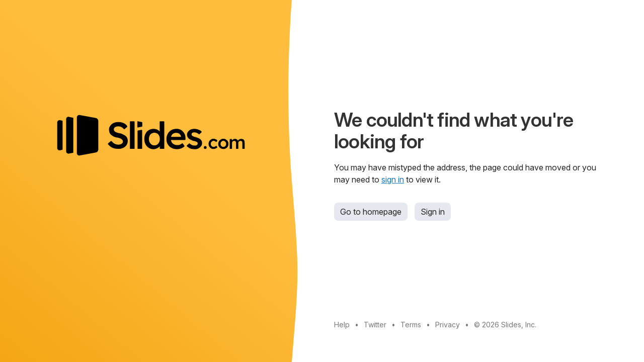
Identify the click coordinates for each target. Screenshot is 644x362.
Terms (411, 325)
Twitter (375, 325)
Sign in (433, 212)
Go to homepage (371, 212)
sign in (393, 179)
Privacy (448, 325)
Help (342, 325)
